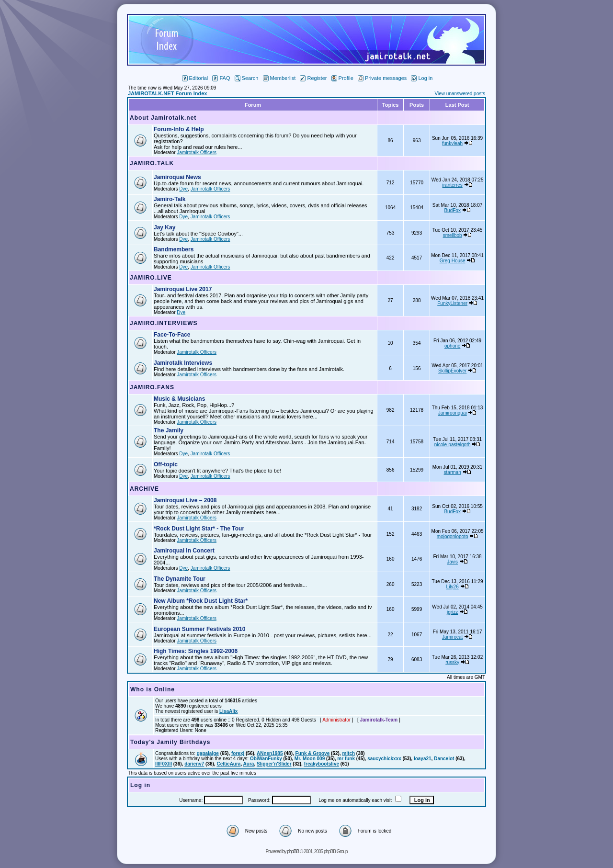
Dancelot (444, 759)
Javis (452, 562)
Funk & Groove (313, 753)
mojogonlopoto (453, 536)
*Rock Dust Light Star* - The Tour (199, 529)
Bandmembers (174, 249)
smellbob (453, 235)
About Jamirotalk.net (163, 118)
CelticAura (228, 764)
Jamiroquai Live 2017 (183, 289)
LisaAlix (228, 711)
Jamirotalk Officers (197, 152)
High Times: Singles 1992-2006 (196, 651)
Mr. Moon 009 (310, 759)
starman (453, 472)
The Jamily (169, 430)
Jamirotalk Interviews (183, 363)
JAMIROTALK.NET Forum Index (167, 93)
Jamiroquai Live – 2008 (185, 500)
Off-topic (166, 464)
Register (313, 78)
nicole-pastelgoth (453, 445)
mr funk (346, 759)
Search (247, 78)
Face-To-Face (172, 335)
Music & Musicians (179, 399)
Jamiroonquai (453, 413)
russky (452, 662)
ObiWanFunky (266, 759)
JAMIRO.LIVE (151, 278)
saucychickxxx (384, 759)
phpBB (293, 851)
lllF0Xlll (164, 764)
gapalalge (208, 753)
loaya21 (423, 759)
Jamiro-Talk (170, 199)
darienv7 (194, 764)
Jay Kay (165, 227)
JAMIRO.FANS (152, 387)
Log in (422, 78)
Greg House (453, 261)
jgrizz (452, 612)
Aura (249, 764)
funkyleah (452, 143)
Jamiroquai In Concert (184, 551)
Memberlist (279, 78)
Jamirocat (452, 637)
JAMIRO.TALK (152, 163)
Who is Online (153, 689)
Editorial (195, 78)
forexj (238, 753)
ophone (452, 346)
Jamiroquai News (177, 177)
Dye (183, 189)
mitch (348, 753)
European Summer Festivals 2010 (199, 629)
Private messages (382, 78)
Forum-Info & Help (179, 129)
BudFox (452, 210)
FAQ (221, 78)
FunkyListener (452, 303)
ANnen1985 (270, 753)
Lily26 (453, 587)
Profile (342, 78)
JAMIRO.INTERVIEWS (164, 323)
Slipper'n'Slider (274, 764)
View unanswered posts (460, 94)
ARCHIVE (144, 489)
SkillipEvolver (452, 371)
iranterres (453, 185)
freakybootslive (322, 764)
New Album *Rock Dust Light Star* (201, 601)
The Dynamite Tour (180, 579)
